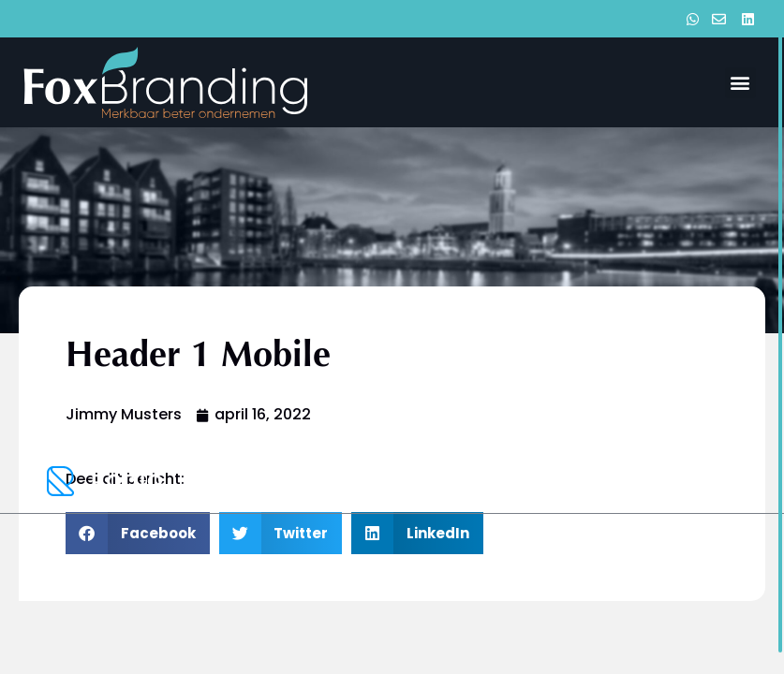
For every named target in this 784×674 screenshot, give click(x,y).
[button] (740, 83)
